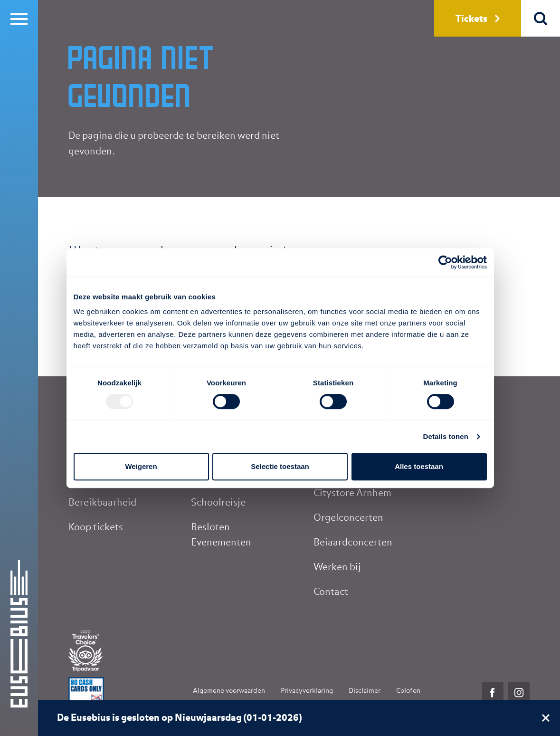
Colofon (408, 691)
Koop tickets (96, 527)
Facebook (493, 693)
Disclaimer (365, 691)
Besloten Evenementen (221, 535)
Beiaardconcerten (353, 543)
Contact (331, 592)
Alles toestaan (419, 466)
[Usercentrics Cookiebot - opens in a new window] (445, 262)
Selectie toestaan (280, 466)
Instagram (519, 693)
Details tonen (446, 436)
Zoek (541, 18)
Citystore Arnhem (352, 493)
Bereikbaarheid (102, 503)
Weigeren (141, 466)
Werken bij (337, 567)
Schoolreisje (218, 503)
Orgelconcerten (348, 518)
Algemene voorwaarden (229, 691)
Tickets (478, 19)
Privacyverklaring (307, 691)
